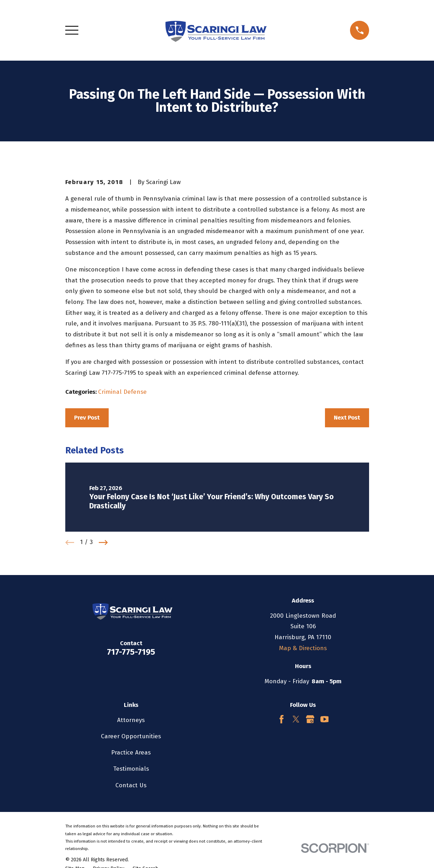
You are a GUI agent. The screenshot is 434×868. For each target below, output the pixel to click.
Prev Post (87, 418)
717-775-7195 (131, 652)
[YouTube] (325, 719)
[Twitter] (296, 719)
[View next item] (103, 543)
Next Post (347, 418)
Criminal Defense (122, 392)
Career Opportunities (131, 736)
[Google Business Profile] (310, 719)
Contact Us (131, 785)
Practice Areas (131, 753)
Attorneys (131, 720)
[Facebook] (282, 719)
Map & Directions (303, 648)
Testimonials (131, 769)
